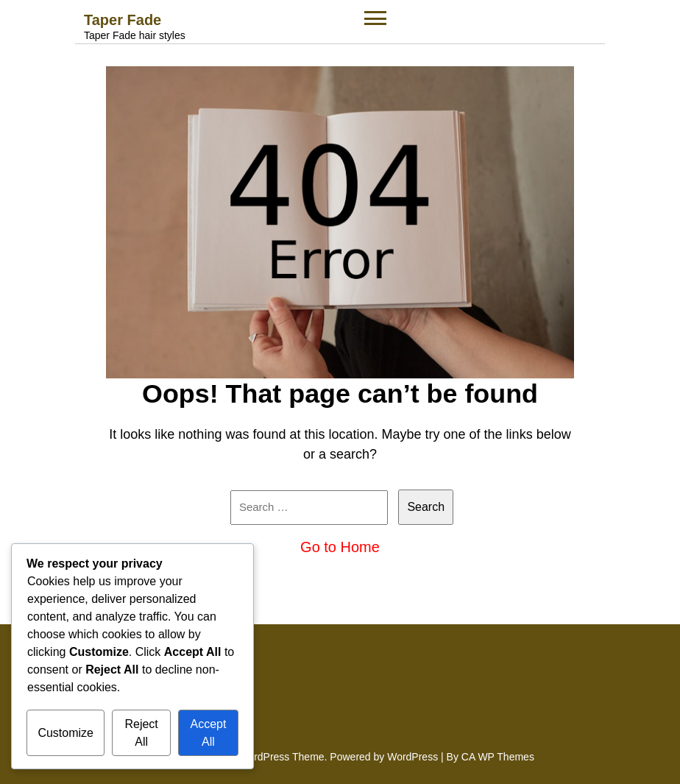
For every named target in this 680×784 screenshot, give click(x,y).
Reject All (141, 733)
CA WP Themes (498, 757)
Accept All (208, 733)
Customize (65, 733)
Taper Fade (123, 20)
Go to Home (340, 547)
